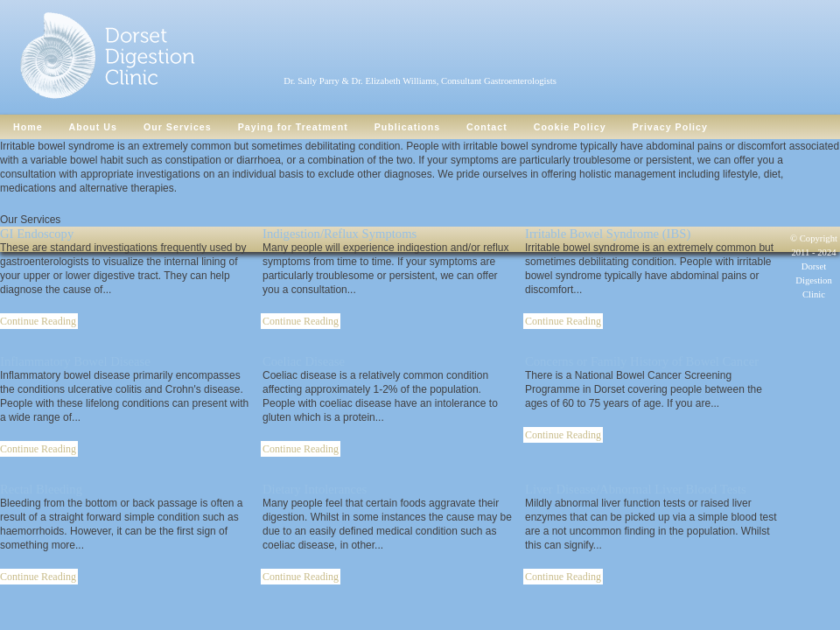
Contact (487, 127)
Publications (407, 127)
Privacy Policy (670, 127)
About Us (93, 127)
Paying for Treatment (293, 127)
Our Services (178, 127)
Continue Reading (301, 321)
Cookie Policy (570, 127)
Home (28, 127)
